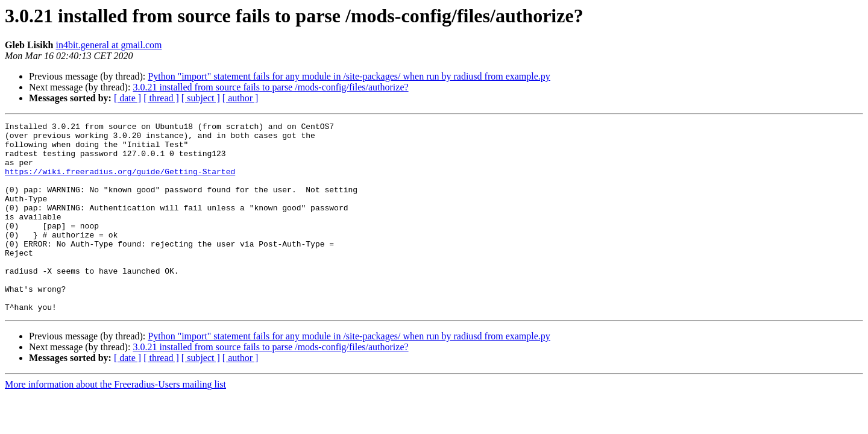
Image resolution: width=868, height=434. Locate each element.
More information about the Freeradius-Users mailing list (115, 422)
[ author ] (241, 98)
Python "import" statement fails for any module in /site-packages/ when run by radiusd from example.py (349, 76)
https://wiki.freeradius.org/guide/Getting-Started (120, 182)
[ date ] (127, 98)
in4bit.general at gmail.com (108, 45)
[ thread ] (161, 98)
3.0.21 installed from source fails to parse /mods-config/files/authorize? (270, 87)
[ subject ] (201, 98)
